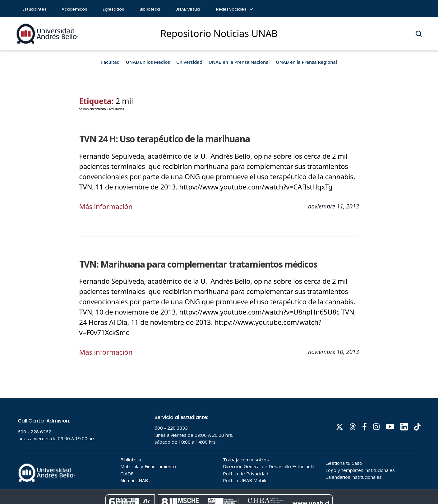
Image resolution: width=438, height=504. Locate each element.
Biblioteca (150, 9)
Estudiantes (34, 9)
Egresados (113, 9)
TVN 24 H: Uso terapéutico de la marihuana (165, 139)
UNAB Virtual (188, 9)
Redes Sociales (234, 9)
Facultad (110, 62)
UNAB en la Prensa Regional (307, 62)
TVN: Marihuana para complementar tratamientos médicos (198, 264)
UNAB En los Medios (148, 62)
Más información (106, 206)
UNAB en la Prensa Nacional (239, 62)
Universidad (189, 62)
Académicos (74, 9)
